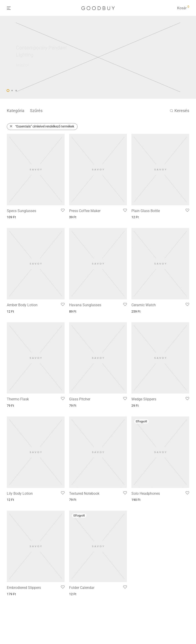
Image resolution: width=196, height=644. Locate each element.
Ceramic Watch (144, 305)
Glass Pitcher (80, 399)
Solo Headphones (146, 493)
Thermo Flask (18, 399)
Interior (22, 65)
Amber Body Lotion (22, 305)
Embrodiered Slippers (24, 588)
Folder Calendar (82, 588)
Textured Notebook (84, 493)
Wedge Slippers (144, 399)
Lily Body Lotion (20, 493)
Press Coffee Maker (85, 211)
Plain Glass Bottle (146, 211)
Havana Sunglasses (85, 305)
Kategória (16, 111)
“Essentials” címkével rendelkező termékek (45, 126)
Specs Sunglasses (21, 211)
